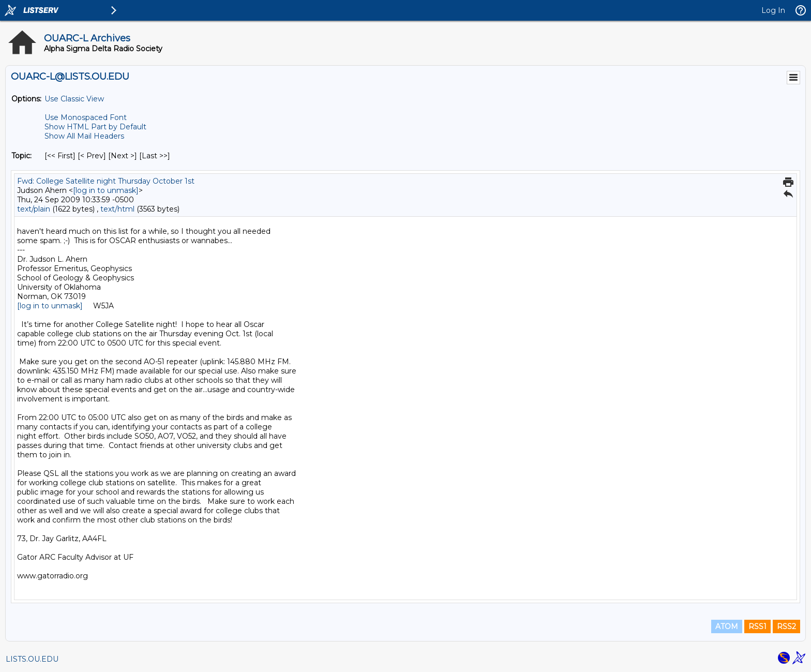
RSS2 (786, 626)
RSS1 (757, 626)
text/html (117, 209)
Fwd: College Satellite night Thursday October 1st (106, 181)
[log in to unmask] (106, 190)
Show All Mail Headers (84, 136)
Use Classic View (74, 99)
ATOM (727, 626)
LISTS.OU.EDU (32, 659)
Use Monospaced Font (86, 117)
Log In (773, 10)
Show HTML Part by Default (95, 127)
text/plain (34, 209)
